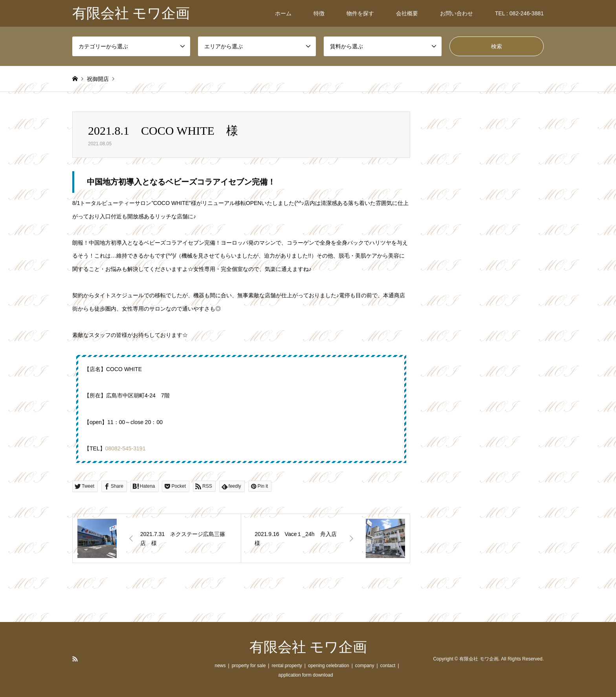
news (220, 666)
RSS (75, 659)
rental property (287, 666)
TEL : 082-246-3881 (519, 13)
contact (388, 666)
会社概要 (407, 13)
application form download (305, 675)
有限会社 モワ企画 (308, 647)
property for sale (249, 666)
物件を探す (360, 13)
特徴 (319, 13)
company (365, 666)
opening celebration (329, 666)
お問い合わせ (456, 13)
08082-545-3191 (126, 448)
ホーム (283, 13)
